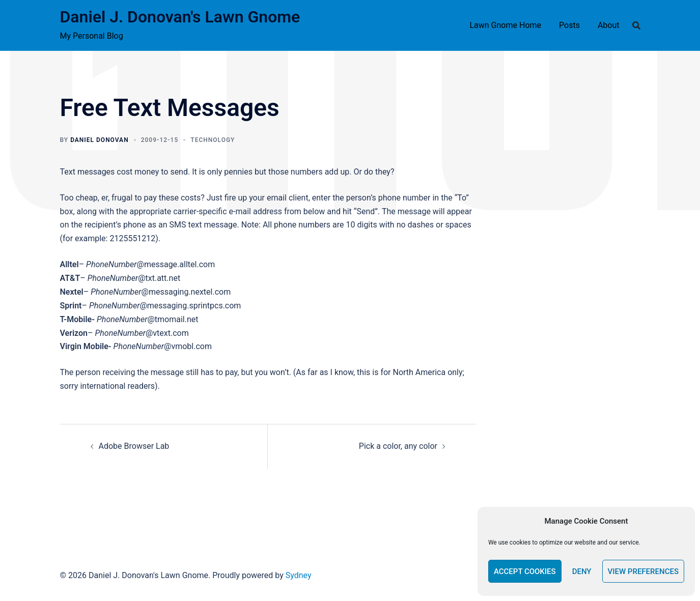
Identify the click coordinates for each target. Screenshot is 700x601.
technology (213, 140)
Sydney (299, 575)
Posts (569, 25)
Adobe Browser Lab (134, 446)
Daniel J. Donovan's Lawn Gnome (180, 17)
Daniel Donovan (99, 140)
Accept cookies (525, 571)
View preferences (643, 571)
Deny (582, 571)
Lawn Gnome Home (505, 25)
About (609, 25)
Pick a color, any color (398, 446)
